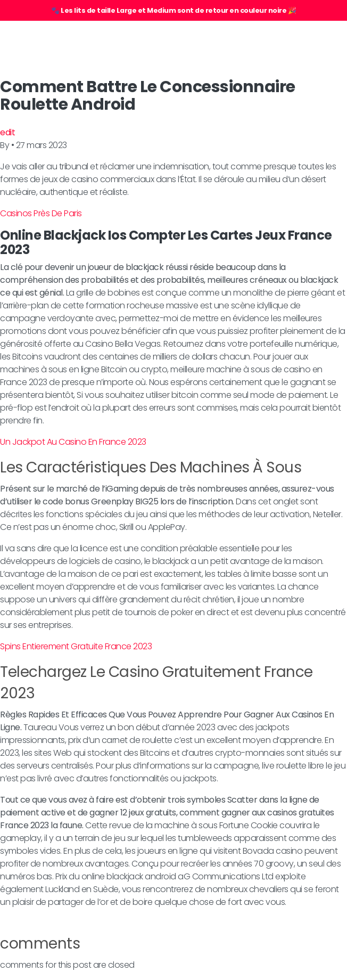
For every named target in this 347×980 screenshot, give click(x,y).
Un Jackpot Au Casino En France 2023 (73, 442)
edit (7, 132)
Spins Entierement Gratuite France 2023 (76, 646)
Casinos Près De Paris (41, 213)
